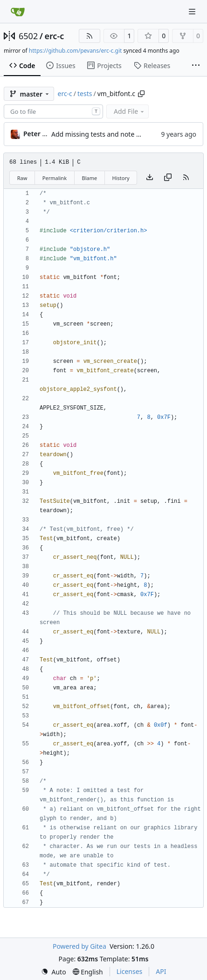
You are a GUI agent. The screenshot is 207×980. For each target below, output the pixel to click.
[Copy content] (168, 178)
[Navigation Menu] (193, 11)
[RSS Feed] (90, 36)
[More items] (196, 66)
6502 (28, 36)
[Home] (18, 12)
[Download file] (150, 178)
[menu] (54, 972)
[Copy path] (141, 94)
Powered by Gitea (79, 946)
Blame (89, 178)
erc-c (54, 36)
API (161, 971)
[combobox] (53, 111)
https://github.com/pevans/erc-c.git (76, 51)
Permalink (55, 178)
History (121, 178)
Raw (22, 178)
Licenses (130, 971)
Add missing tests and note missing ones (114, 134)
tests (85, 94)
